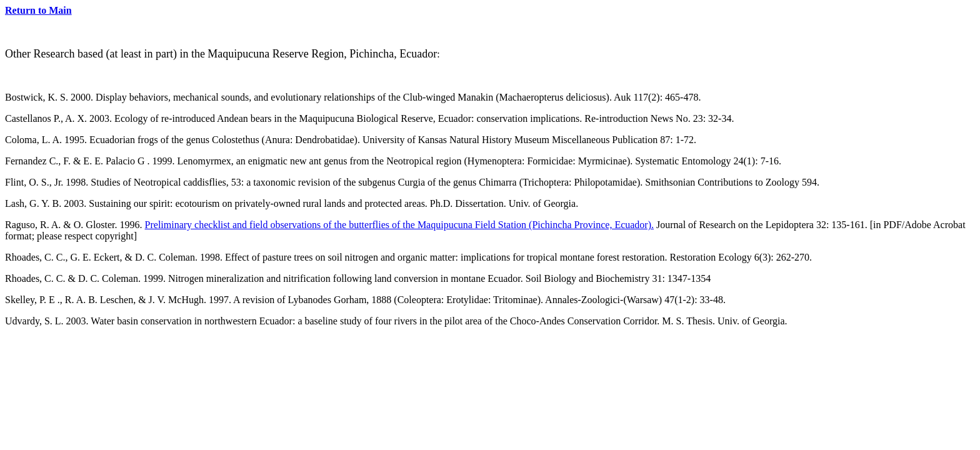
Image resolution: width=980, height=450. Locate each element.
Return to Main (38, 10)
